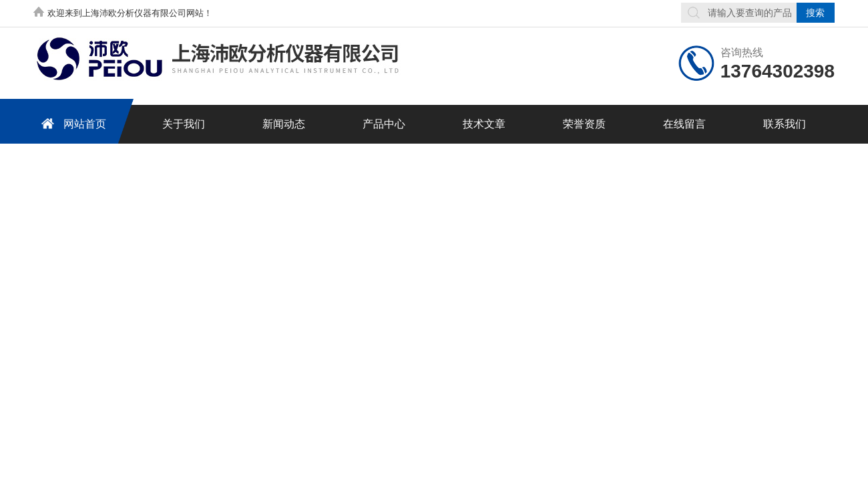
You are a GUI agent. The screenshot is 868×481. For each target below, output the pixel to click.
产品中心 (384, 124)
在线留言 (684, 124)
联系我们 (785, 124)
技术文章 (484, 124)
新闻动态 (284, 124)
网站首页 (71, 123)
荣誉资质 (584, 124)
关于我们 (184, 124)
